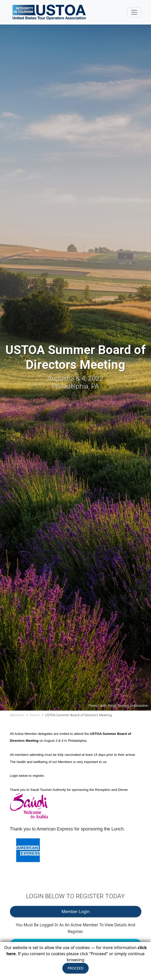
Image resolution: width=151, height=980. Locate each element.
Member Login (75, 911)
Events (35, 715)
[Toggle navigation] (134, 12)
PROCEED (75, 968)
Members (17, 715)
